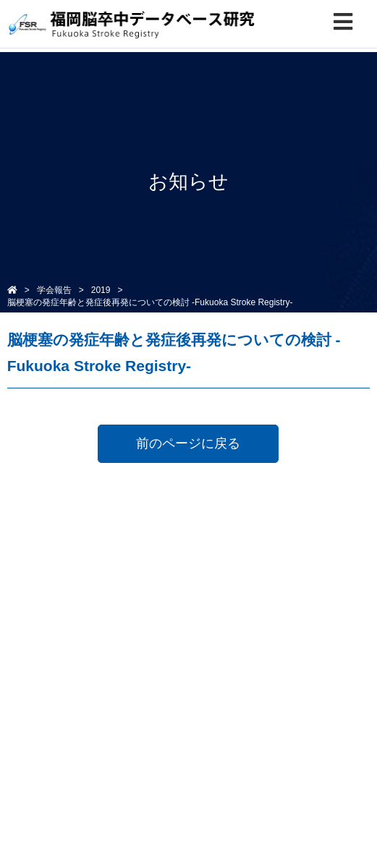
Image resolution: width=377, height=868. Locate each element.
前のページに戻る (188, 443)
